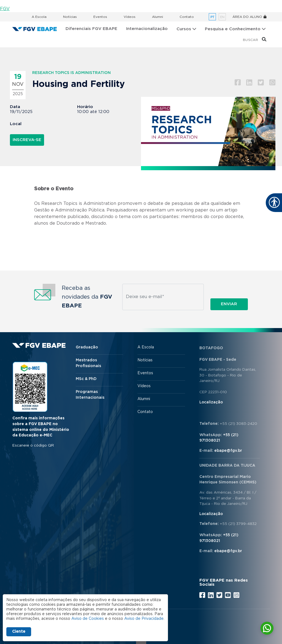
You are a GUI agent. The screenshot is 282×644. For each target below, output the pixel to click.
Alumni (158, 17)
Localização (211, 402)
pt (212, 17)
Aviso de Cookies (88, 619)
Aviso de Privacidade (144, 619)
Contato (187, 17)
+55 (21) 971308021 (219, 438)
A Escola (39, 17)
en (222, 17)
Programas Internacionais (90, 395)
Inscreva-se (27, 140)
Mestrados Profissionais (88, 363)
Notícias (70, 17)
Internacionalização (147, 29)
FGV (5, 9)
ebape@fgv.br (228, 451)
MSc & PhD (86, 379)
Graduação (87, 347)
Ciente (19, 632)
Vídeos (130, 17)
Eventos (100, 17)
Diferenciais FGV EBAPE (91, 29)
